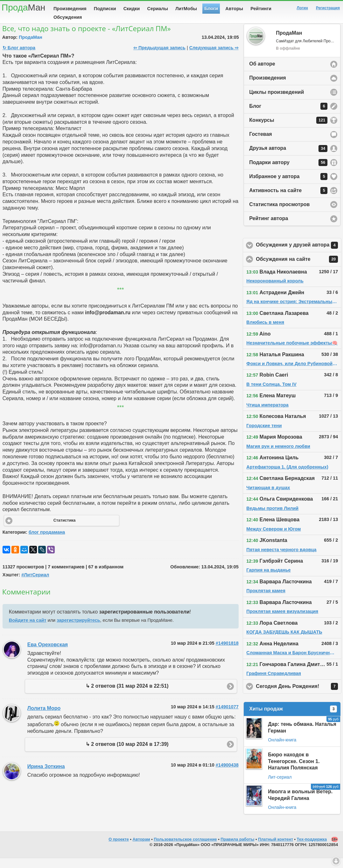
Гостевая (260, 144)
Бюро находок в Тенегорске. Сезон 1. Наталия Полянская (294, 771)
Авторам (141, 849)
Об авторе (262, 74)
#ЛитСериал (35, 585)
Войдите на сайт (28, 630)
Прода (23, 7)
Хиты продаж (293, 719)
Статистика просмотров (279, 214)
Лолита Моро (44, 718)
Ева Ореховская (48, 654)
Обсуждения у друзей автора (299, 255)
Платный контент (276, 849)
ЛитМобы (186, 9)
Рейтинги (261, 9)
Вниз (336, 861)
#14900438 (227, 775)
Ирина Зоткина (46, 776)
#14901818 (227, 653)
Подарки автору (288, 172)
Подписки (105, 9)
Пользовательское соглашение (185, 849)
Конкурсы (288, 130)
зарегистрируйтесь (78, 630)
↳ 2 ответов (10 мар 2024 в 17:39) (127, 754)
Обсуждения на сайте (299, 269)
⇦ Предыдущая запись (159, 58)
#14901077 (227, 717)
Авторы (234, 9)
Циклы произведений (276, 102)
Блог (288, 116)
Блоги (211, 9)
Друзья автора (288, 158)
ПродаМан (31, 47)
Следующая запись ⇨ (214, 58)
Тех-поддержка (312, 849)
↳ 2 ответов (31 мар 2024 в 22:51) (127, 696)
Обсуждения (68, 17)
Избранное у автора (288, 186)
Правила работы (237, 849)
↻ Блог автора (19, 58)
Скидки (132, 9)
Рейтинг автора (269, 228)
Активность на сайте (288, 200)
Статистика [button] (65, 530)
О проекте (119, 849)
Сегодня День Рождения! (299, 696)
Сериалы (157, 9)
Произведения (70, 9)
